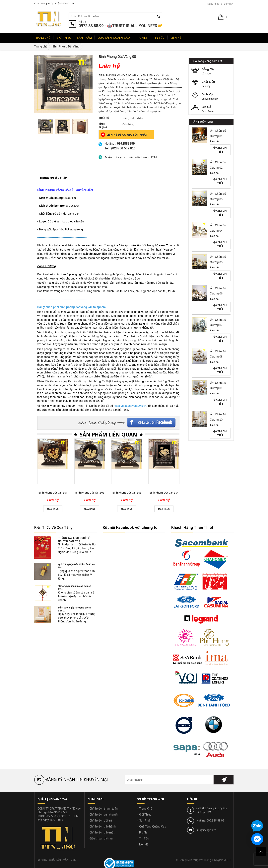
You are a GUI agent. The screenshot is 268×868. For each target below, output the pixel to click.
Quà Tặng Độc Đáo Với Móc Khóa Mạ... (76, 566)
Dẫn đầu (212, 71)
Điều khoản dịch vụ (101, 838)
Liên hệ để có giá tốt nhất (124, 135)
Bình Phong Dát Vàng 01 (53, 863)
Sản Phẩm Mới (202, 122)
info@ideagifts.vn (206, 830)
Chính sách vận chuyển (104, 815)
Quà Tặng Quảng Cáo (153, 827)
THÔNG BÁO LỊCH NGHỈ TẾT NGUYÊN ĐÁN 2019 (74, 540)
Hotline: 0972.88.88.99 (210, 821)
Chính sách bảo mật (102, 832)
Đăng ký (228, 4)
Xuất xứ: (104, 118)
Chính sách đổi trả (101, 821)
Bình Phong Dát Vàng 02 (90, 863)
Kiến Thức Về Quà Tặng (53, 527)
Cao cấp (212, 83)
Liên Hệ (144, 844)
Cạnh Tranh (212, 109)
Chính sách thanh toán (104, 809)
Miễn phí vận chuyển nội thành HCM (131, 157)
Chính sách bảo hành (103, 827)
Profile (143, 832)
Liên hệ (214, 141)
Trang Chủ (146, 809)
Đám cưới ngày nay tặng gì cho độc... (75, 609)
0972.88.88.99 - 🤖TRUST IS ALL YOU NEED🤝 (120, 26)
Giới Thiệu (145, 815)
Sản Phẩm (146, 821)
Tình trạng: (103, 126)
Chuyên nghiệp (212, 96)
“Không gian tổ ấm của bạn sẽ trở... (74, 588)
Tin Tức (144, 838)
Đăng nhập (213, 4)
